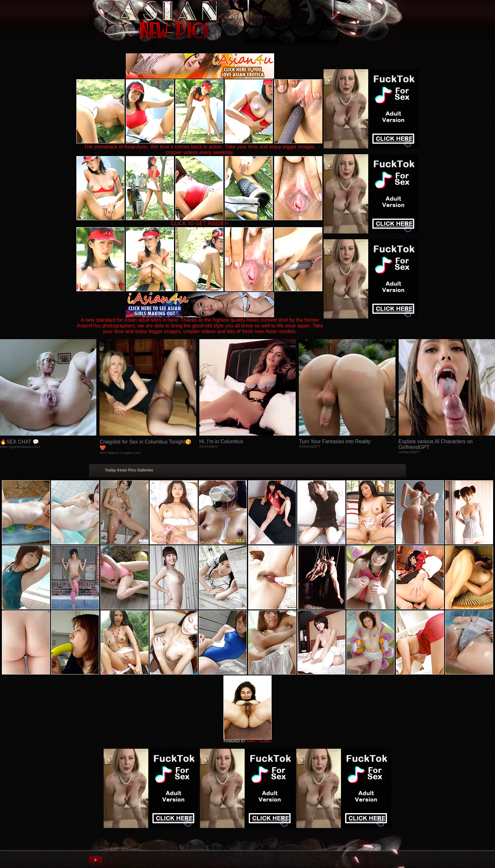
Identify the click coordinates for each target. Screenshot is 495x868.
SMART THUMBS (259, 741)
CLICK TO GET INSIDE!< (200, 224)
